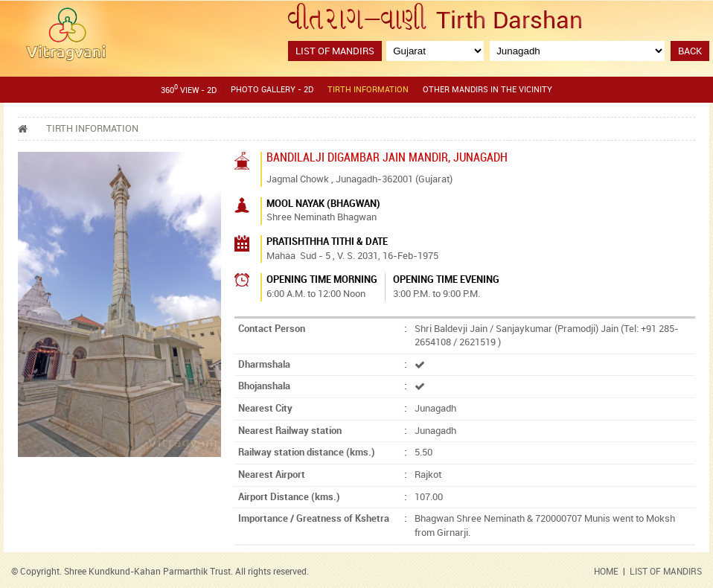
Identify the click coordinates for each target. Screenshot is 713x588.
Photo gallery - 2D (272, 90)
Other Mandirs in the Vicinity (487, 90)
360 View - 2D (189, 90)
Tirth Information (368, 90)
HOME (606, 572)
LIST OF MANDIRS (666, 572)
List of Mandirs (335, 51)
